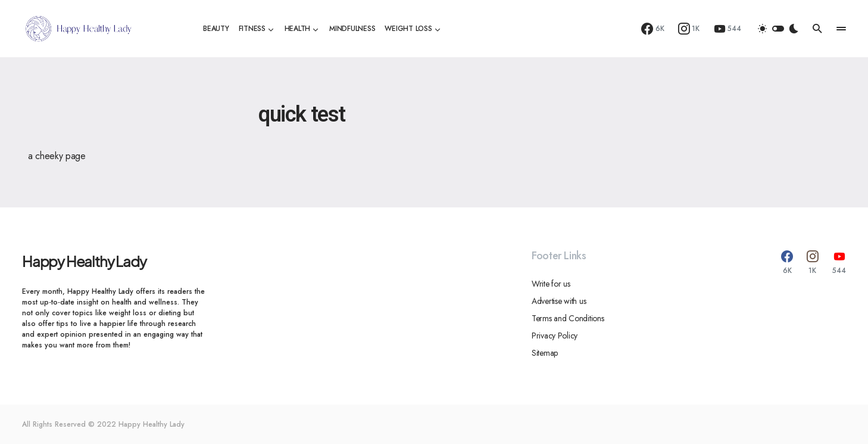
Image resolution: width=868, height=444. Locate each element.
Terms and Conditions (568, 318)
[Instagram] (689, 29)
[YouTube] (728, 29)
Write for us (551, 284)
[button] (778, 29)
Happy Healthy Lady (84, 261)
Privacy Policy (555, 336)
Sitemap (545, 353)
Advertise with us (559, 301)
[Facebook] (653, 29)
